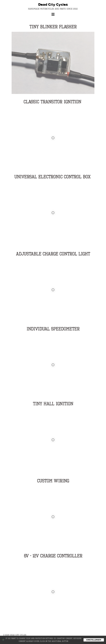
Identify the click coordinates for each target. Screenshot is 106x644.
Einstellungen (94, 640)
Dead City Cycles (53, 5)
